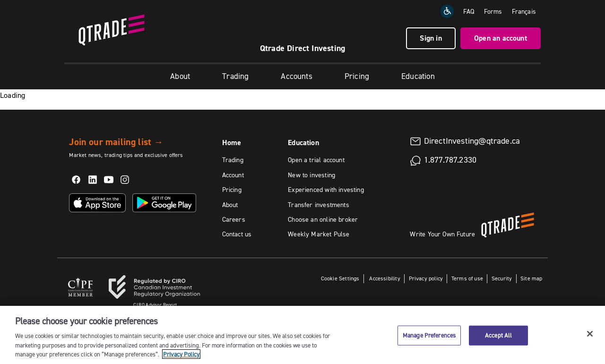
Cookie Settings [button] (340, 278)
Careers (234, 219)
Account (233, 175)
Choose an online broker (323, 219)
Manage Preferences (429, 335)
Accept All (498, 335)
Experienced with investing (326, 190)
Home (232, 143)
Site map (531, 278)
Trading (235, 76)
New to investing (311, 175)
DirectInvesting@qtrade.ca (472, 141)
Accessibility (384, 278)
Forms (493, 11)
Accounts (296, 76)
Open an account (501, 38)
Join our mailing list (116, 142)
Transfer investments (319, 205)
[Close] (590, 334)
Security (502, 278)
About (180, 76)
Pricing (357, 76)
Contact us (237, 234)
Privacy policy (426, 278)
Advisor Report (155, 305)
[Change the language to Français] (524, 11)
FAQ (469, 11)
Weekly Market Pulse (319, 234)
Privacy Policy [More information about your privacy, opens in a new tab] (181, 354)
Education (418, 76)
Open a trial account (316, 160)
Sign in (431, 38)
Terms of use (467, 278)
